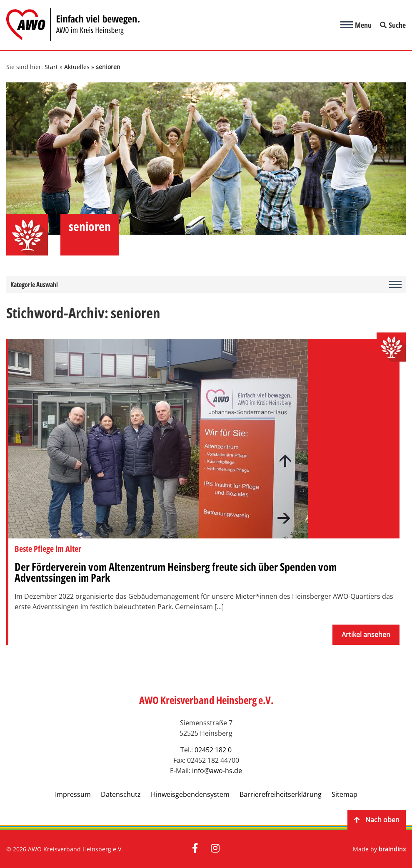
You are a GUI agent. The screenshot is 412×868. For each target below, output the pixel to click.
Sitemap (345, 794)
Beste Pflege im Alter (48, 549)
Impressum (73, 794)
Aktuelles (77, 67)
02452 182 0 (213, 750)
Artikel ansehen (366, 635)
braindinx (392, 849)
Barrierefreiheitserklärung (281, 794)
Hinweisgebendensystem (190, 794)
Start (51, 67)
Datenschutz (121, 794)
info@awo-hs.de (217, 771)
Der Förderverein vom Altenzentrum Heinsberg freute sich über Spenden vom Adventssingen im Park (176, 572)
